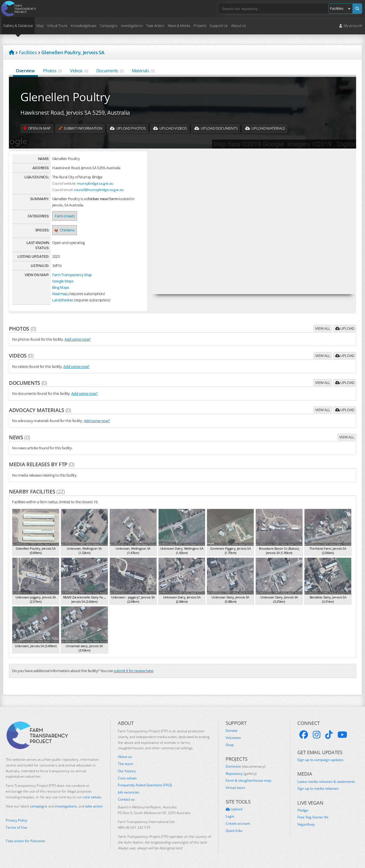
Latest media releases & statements (326, 782)
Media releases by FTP (42, 464)
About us (125, 757)
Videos (79, 71)
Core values (127, 778)
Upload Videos (183, 128)
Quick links (234, 831)
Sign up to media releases (318, 789)
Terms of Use (16, 828)
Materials (143, 71)
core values (92, 797)
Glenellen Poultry (65, 97)
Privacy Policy (16, 820)
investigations (66, 806)
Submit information (86, 128)
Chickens (65, 230)
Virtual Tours (57, 26)
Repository (241, 774)
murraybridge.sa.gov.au (95, 183)
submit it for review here (133, 671)
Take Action (155, 26)
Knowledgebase (84, 26)
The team (125, 764)
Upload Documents (233, 128)
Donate (232, 731)
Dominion (246, 766)
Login (230, 816)
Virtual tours (235, 788)
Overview (25, 71)
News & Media (179, 26)
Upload (345, 328)
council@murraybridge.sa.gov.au (99, 190)
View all (323, 328)
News (19, 437)
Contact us (126, 799)
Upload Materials (287, 128)
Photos (52, 71)
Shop (230, 745)
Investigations (132, 26)
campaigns (39, 806)
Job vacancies (129, 792)
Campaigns (109, 26)
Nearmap (60, 294)
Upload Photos (137, 128)
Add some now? (78, 339)
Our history (127, 771)
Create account (238, 824)
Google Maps (63, 281)
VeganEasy (306, 824)
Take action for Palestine (25, 841)
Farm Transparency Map (72, 275)
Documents (110, 71)
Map (40, 26)
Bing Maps (61, 287)
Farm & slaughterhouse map (248, 781)
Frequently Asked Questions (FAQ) (145, 785)
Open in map (39, 128)
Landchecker (63, 300)
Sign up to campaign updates (320, 760)
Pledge (303, 810)
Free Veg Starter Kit (313, 817)
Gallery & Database (18, 26)
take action (94, 806)
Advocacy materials (40, 410)
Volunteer (233, 738)
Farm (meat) (65, 216)
